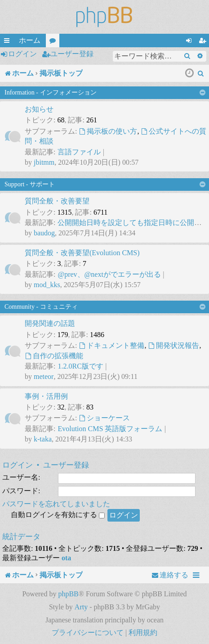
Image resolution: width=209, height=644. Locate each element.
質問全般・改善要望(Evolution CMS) (82, 253)
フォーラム (54, 42)
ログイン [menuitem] (191, 42)
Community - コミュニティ (41, 307)
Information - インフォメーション (51, 92)
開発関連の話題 (50, 323)
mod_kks (47, 285)
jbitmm (44, 162)
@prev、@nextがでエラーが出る (109, 274)
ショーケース (104, 418)
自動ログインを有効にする (58, 515)
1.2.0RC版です (80, 366)
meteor (44, 376)
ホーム (30, 40)
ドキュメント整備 (111, 345)
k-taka (43, 439)
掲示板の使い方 (108, 131)
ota (66, 558)
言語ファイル (79, 152)
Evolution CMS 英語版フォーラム (110, 429)
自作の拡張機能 (54, 356)
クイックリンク (9, 42)
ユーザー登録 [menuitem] (204, 42)
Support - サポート (30, 184)
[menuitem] (201, 73)
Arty (81, 607)
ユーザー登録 (72, 54)
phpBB (68, 594)
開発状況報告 (173, 345)
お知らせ (39, 109)
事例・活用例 (46, 396)
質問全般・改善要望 (57, 201)
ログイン (22, 54)
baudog (44, 233)
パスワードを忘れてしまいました (56, 504)
